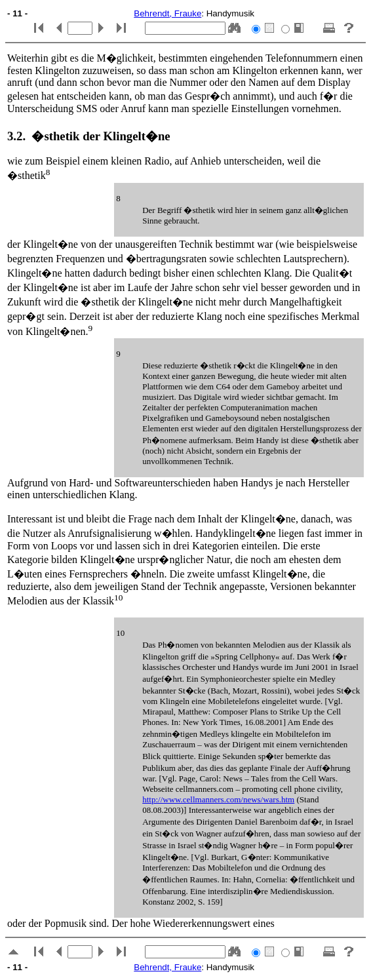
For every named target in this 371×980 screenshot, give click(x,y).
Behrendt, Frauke (167, 13)
